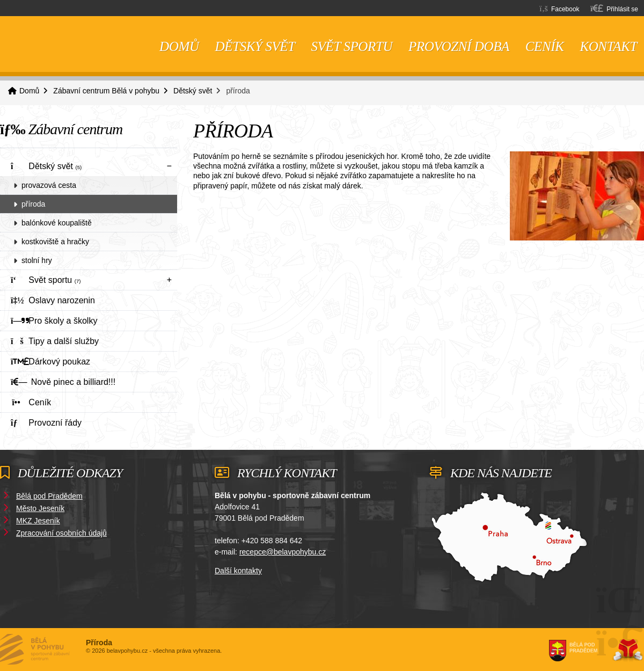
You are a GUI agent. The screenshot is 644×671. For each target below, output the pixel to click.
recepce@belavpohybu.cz (283, 552)
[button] (614, 8)
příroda (33, 204)
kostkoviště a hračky (55, 242)
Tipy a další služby (55, 341)
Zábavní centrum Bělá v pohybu (106, 91)
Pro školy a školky (54, 321)
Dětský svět (255, 46)
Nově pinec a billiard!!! (63, 382)
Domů (64, 44)
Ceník (545, 46)
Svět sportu (352, 46)
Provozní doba (459, 46)
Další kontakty (238, 571)
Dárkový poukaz (50, 362)
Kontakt (608, 46)
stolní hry (37, 260)
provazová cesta (49, 185)
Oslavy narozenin (53, 300)
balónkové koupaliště (57, 223)
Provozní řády (46, 423)
